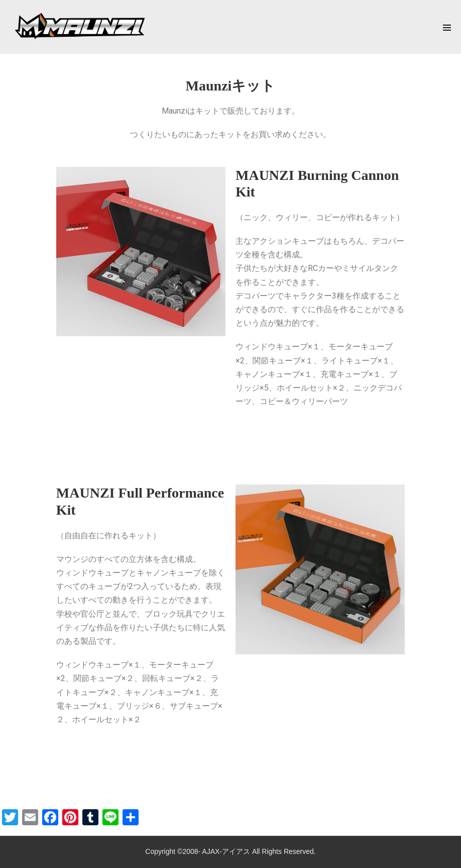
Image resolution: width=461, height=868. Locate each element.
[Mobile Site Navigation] (447, 28)
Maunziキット (231, 86)
